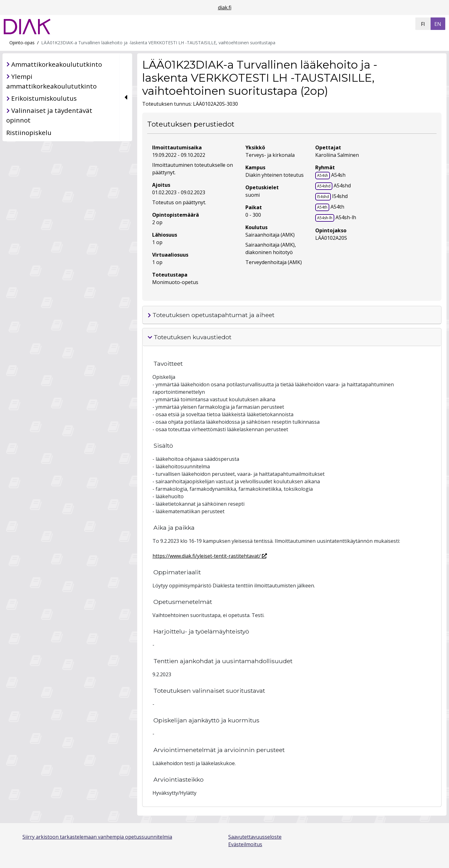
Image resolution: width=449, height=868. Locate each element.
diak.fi (225, 7)
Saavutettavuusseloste (255, 837)
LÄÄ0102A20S (331, 238)
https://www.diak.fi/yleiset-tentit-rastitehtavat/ (210, 556)
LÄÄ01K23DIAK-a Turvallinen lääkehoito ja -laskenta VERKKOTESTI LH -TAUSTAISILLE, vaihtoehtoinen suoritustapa (158, 43)
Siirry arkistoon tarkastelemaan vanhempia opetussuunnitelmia (97, 837)
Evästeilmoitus (245, 844)
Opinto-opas (22, 43)
